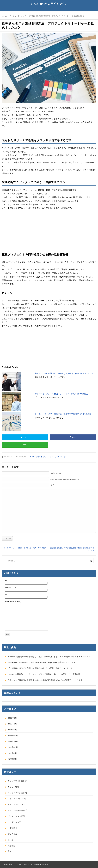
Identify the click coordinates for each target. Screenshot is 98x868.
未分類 (11, 840)
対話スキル (12, 834)
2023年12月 (13, 736)
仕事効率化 (12, 828)
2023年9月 (12, 753)
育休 (10, 851)
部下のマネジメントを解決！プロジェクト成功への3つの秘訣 (61, 394)
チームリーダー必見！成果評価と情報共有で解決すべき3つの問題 (63, 414)
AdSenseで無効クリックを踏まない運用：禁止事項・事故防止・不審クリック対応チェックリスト (50, 657)
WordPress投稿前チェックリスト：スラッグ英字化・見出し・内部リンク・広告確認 (44, 674)
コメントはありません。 (38, 457)
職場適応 (11, 846)
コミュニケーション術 (17, 793)
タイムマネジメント (16, 804)
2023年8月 (12, 759)
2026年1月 (12, 724)
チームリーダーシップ (58, 457)
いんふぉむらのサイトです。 (49, 4)
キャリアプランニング (17, 781)
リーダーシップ (14, 822)
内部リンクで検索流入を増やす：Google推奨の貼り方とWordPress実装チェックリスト (45, 680)
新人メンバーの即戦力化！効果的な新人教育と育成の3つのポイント (64, 373)
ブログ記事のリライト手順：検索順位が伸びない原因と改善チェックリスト (40, 668)
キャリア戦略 (13, 787)
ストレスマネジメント (17, 799)
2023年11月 (13, 741)
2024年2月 (12, 730)
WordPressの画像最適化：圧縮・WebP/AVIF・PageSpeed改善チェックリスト (41, 662)
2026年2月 (12, 718)
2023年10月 (13, 747)
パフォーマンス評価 (16, 816)
